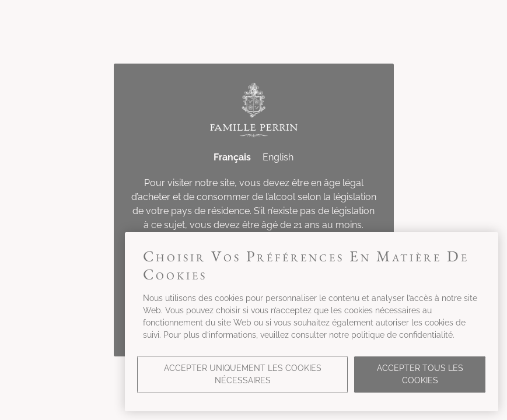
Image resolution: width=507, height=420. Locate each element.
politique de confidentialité (402, 335)
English (278, 157)
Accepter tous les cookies (420, 374)
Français (232, 157)
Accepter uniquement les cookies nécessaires (243, 374)
